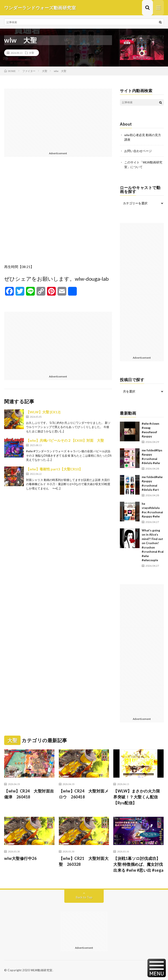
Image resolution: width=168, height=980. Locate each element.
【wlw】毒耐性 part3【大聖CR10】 (54, 469)
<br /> (58, 214)
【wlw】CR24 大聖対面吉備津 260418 (29, 794)
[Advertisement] (58, 119)
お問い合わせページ (138, 151)
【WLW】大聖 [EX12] (43, 412)
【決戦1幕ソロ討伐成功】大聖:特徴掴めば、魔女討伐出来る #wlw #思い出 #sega (138, 864)
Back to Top (84, 897)
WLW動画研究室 (42, 970)
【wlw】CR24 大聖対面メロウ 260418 (84, 794)
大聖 (31, 53)
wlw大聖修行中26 (20, 858)
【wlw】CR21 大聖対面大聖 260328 (84, 861)
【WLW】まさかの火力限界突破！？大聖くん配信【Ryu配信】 (137, 797)
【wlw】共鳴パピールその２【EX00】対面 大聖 (65, 440)
